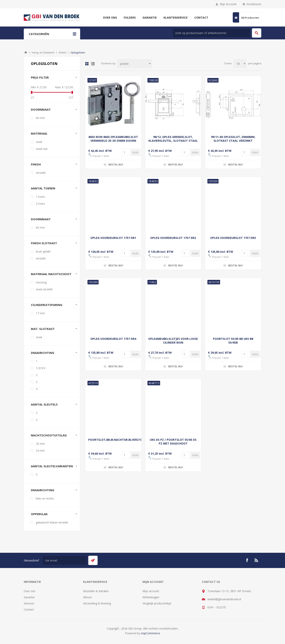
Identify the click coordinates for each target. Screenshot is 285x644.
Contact (29, 609)
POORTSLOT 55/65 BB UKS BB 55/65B (233, 341)
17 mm (40, 313)
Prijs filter (40, 77)
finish (36, 164)
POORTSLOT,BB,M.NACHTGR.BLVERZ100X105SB (113, 440)
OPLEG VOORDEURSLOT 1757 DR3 (233, 238)
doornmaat (41, 109)
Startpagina (26, 52)
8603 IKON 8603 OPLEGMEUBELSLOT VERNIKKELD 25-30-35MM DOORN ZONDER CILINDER (113, 141)
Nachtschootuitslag (49, 435)
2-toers (40, 204)
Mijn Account (228, 4)
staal (39, 142)
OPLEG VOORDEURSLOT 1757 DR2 (173, 238)
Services (29, 603)
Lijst (93, 64)
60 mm (40, 118)
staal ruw (42, 149)
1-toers (40, 197)
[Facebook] (247, 560)
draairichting (43, 490)
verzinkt (41, 173)
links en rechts (45, 498)
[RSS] (256, 560)
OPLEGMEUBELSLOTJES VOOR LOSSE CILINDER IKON (173, 341)
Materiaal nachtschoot (51, 274)
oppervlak (39, 514)
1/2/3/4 (40, 368)
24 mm (40, 451)
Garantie (29, 597)
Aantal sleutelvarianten (52, 466)
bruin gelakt (43, 251)
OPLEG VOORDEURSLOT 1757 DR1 (113, 238)
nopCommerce (151, 633)
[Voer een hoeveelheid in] (126, 152)
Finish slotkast (44, 243)
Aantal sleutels (44, 404)
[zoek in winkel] (211, 33)
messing (41, 282)
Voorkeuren (254, 4)
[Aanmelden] (65, 560)
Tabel (87, 64)
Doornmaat (41, 219)
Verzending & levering (97, 603)
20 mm (40, 444)
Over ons (30, 591)
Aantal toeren (43, 188)
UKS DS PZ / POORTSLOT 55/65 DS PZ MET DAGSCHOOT (173, 442)
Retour (87, 597)
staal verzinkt (44, 289)
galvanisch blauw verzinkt (52, 522)
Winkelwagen (151, 597)
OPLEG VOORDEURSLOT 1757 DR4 (113, 339)
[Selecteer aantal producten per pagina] (240, 64)
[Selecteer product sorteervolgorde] (134, 64)
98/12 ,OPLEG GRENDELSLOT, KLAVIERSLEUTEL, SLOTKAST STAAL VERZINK (173, 141)
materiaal (39, 133)
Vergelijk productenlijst (157, 603)
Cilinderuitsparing (47, 305)
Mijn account (151, 591)
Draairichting (43, 353)
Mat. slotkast (43, 329)
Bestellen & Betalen (96, 591)
